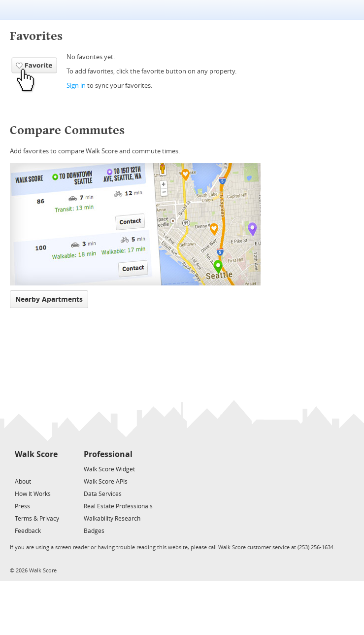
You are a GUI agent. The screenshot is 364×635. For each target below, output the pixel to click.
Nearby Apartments (49, 300)
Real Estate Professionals (118, 506)
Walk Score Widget (109, 469)
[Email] (51, 469)
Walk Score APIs (106, 482)
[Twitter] (20, 469)
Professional (108, 454)
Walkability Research (112, 519)
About (23, 482)
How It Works (33, 494)
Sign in (76, 86)
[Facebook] (36, 469)
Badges (94, 531)
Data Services (103, 494)
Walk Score (36, 454)
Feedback (28, 531)
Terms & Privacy (37, 519)
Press (22, 506)
